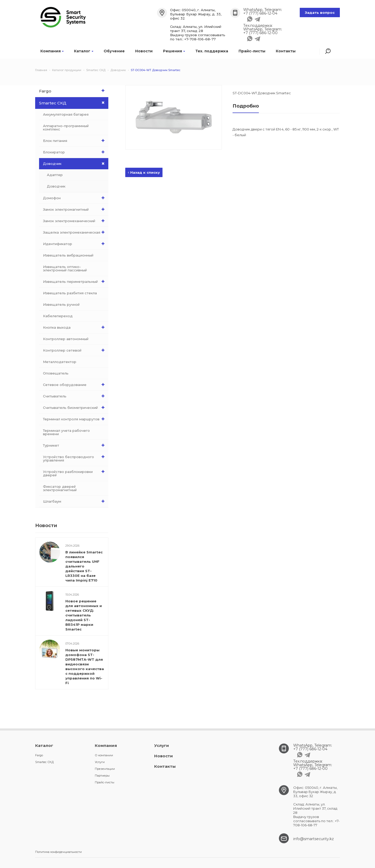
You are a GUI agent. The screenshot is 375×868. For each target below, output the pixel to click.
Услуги (100, 762)
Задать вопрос (320, 13)
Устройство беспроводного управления (75, 457)
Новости (144, 51)
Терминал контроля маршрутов (75, 419)
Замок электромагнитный (75, 209)
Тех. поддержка (212, 51)
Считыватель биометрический (75, 408)
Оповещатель (56, 373)
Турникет (75, 445)
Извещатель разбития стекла (70, 293)
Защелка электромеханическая (75, 232)
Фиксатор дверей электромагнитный (60, 488)
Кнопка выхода (75, 327)
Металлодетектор (60, 362)
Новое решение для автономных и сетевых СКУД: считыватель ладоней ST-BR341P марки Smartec (84, 615)
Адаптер (55, 175)
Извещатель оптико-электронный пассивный (65, 268)
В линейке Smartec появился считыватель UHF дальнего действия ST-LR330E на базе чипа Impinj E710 (84, 566)
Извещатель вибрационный (68, 255)
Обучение (114, 51)
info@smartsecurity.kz (314, 839)
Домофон (75, 198)
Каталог (84, 51)
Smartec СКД (74, 103)
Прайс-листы (252, 51)
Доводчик (76, 164)
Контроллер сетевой (75, 350)
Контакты (286, 51)
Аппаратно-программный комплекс (66, 127)
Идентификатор (75, 244)
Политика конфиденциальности (58, 852)
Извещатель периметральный (75, 282)
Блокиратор (75, 152)
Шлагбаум (75, 501)
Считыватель (75, 396)
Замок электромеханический (75, 221)
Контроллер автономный (66, 339)
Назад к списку (144, 172)
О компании (104, 755)
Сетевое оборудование (75, 385)
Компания (52, 51)
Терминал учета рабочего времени (66, 432)
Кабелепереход (58, 316)
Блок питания (75, 141)
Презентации (105, 769)
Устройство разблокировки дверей (75, 472)
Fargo (73, 91)
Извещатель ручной (61, 304)
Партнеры (102, 776)
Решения (174, 51)
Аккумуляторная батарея (66, 114)
